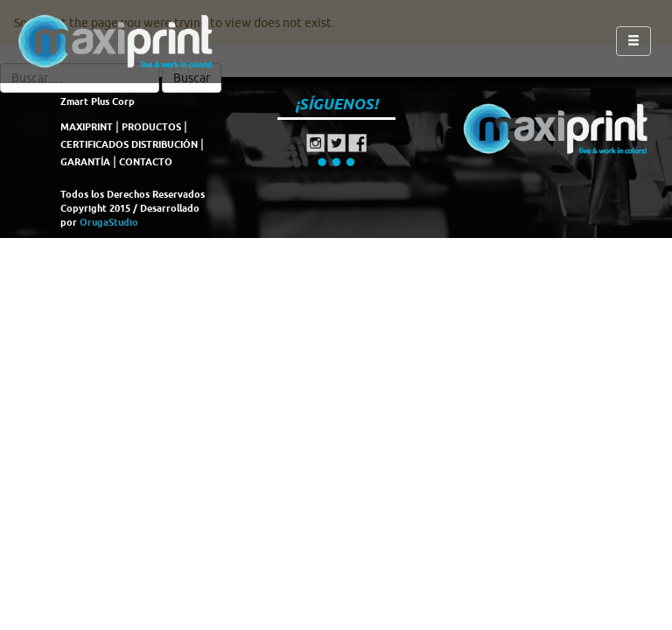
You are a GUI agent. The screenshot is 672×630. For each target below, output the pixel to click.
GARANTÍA (85, 162)
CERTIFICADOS (94, 144)
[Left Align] (633, 41)
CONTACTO (146, 162)
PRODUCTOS (151, 127)
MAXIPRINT (87, 127)
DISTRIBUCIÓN (164, 144)
